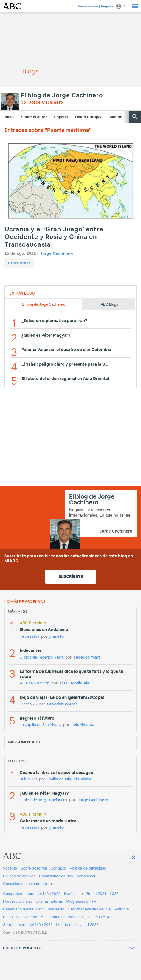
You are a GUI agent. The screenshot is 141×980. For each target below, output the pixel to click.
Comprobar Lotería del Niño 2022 (32, 894)
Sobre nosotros (34, 868)
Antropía (122, 909)
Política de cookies (19, 876)
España (61, 117)
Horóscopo (73, 894)
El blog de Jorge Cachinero (62, 96)
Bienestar (56, 909)
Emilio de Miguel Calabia (69, 779)
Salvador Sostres (62, 704)
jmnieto (57, 637)
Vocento (10, 868)
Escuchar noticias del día (89, 909)
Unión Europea (89, 117)
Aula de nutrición (34, 683)
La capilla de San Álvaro (40, 725)
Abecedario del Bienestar (62, 917)
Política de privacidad (88, 868)
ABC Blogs (109, 304)
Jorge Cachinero (57, 253)
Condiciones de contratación (27, 884)
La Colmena (27, 917)
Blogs (8, 917)
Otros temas (19, 263)
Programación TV (82, 901)
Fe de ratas (29, 637)
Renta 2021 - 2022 (103, 894)
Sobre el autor (34, 117)
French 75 (28, 704)
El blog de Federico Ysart (41, 657)
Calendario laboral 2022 (24, 909)
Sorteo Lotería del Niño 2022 (28, 925)
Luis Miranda (83, 725)
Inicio (9, 117)
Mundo (116, 117)
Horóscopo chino (18, 901)
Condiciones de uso (56, 876)
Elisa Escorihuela (74, 683)
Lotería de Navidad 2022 (77, 925)
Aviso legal (86, 876)
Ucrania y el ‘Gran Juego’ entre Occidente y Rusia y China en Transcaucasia (54, 237)
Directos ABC (99, 917)
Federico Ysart (87, 657)
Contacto (58, 868)
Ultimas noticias (49, 901)
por (42, 103)
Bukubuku (28, 779)
